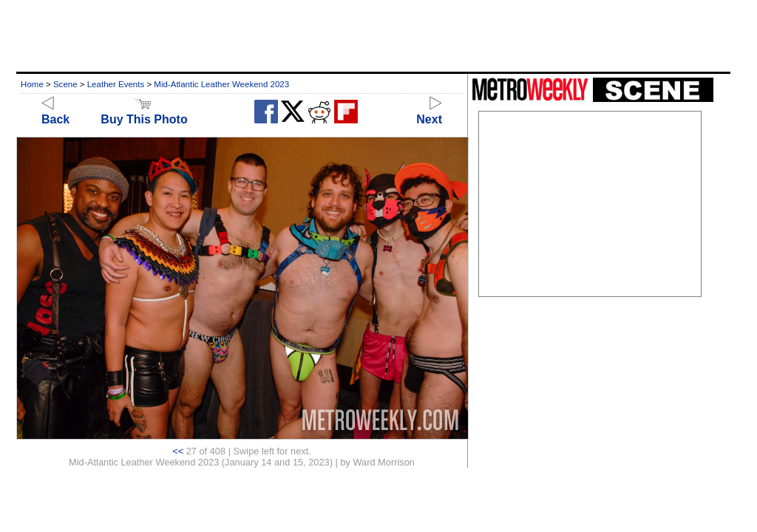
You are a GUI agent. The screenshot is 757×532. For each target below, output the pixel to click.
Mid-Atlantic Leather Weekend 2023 (221, 84)
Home (32, 84)
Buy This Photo (144, 113)
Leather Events (116, 84)
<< (178, 451)
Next (429, 113)
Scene (65, 84)
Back (55, 113)
